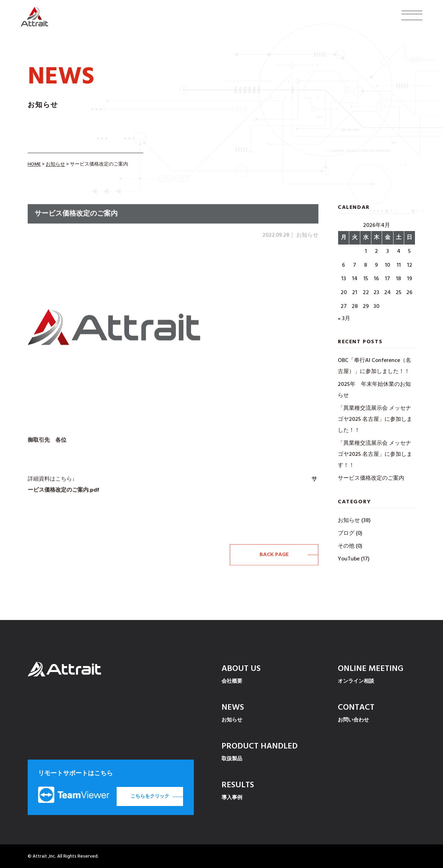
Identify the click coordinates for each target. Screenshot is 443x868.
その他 (346, 546)
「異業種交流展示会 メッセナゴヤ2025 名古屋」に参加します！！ (375, 454)
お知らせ (349, 521)
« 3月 (344, 319)
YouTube (349, 559)
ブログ (346, 533)
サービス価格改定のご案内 (371, 478)
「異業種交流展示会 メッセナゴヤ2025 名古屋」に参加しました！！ (375, 419)
